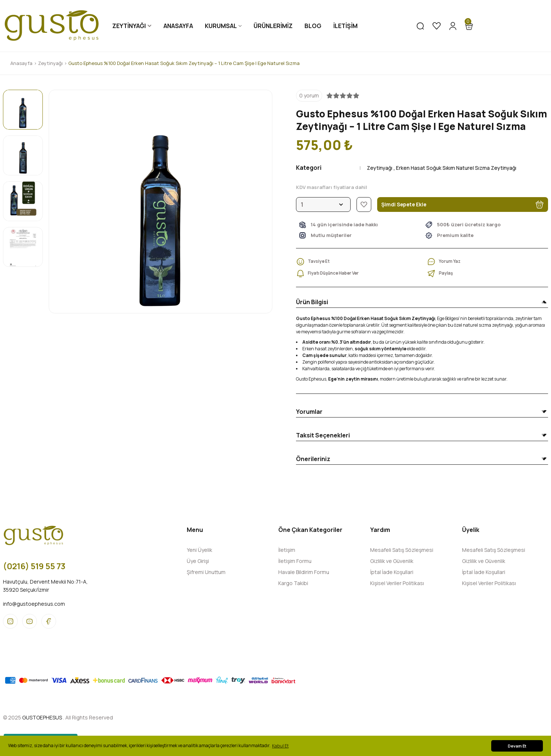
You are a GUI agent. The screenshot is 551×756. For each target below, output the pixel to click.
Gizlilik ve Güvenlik (392, 561)
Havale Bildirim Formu (304, 572)
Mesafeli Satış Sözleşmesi (402, 550)
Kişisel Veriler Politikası (397, 583)
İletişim (287, 550)
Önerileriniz (313, 459)
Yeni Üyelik (199, 550)
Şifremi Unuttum (206, 572)
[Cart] (469, 26)
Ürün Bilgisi (312, 302)
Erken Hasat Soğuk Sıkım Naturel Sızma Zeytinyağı (471, 168)
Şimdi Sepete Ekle (463, 205)
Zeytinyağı (382, 168)
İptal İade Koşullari (392, 572)
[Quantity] (323, 205)
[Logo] (52, 26)
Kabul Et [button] (280, 746)
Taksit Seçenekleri (323, 435)
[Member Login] (453, 26)
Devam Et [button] (517, 746)
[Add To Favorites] (364, 205)
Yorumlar (309, 412)
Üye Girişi (198, 561)
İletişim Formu (295, 561)
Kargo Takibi (293, 583)
